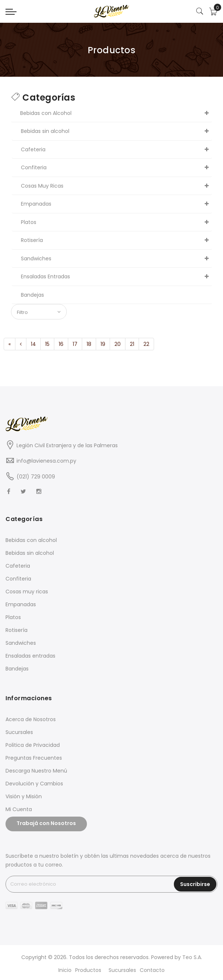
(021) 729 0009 (36, 477)
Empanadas (21, 604)
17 (75, 344)
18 (89, 344)
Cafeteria (18, 566)
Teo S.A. (192, 957)
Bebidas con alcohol (31, 540)
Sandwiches (21, 643)
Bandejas (17, 669)
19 (103, 344)
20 (118, 344)
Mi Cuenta (19, 809)
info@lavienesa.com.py (46, 461)
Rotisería (17, 630)
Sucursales (19, 732)
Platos (13, 617)
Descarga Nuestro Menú (36, 771)
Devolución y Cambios (34, 784)
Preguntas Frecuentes (34, 758)
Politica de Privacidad (33, 745)
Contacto (152, 970)
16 (61, 344)
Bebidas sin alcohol (30, 553)
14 (33, 344)
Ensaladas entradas (30, 656)
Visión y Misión (24, 796)
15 (47, 344)
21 (132, 344)
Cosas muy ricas (27, 592)
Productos (88, 970)
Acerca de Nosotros (31, 719)
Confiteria (18, 579)
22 (146, 344)
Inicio (65, 970)
